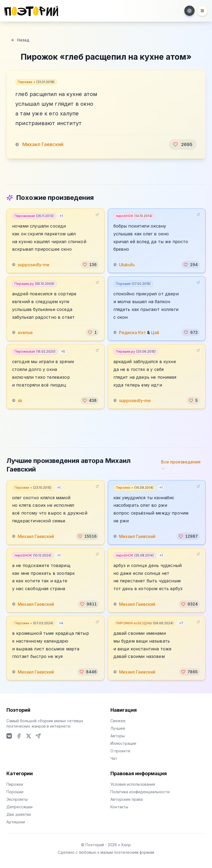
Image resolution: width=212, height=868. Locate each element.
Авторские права (127, 799)
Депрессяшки (19, 807)
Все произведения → (181, 465)
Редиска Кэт (132, 332)
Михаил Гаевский (43, 144)
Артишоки (16, 822)
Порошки (133, 284)
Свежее (118, 721)
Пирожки (15, 784)
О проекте (120, 751)
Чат (114, 758)
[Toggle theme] (189, 11)
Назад (20, 40)
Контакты (119, 807)
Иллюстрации (123, 743)
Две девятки (19, 814)
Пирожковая (34, 216)
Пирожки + (36, 82)
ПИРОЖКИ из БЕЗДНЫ (145, 623)
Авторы (118, 736)
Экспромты (17, 799)
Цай (155, 332)
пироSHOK (134, 216)
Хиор (126, 845)
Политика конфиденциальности (140, 792)
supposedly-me (34, 265)
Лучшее (118, 728)
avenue (25, 332)
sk (20, 401)
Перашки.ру (34, 284)
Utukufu (127, 265)
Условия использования (133, 784)
